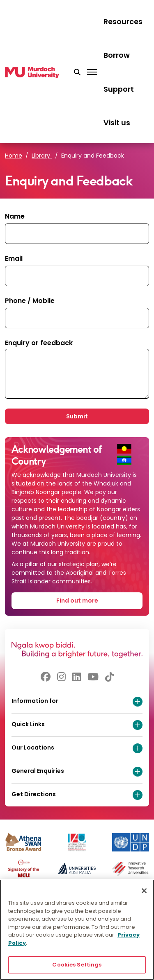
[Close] (144, 891)
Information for (77, 702)
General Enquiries (77, 772)
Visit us (117, 123)
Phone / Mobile (30, 301)
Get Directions (77, 795)
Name (15, 216)
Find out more (77, 601)
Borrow (117, 55)
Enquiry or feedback (39, 343)
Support (119, 89)
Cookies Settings (77, 965)
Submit (77, 416)
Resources (123, 22)
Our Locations (77, 748)
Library (42, 156)
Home (14, 156)
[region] (77, 930)
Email (14, 259)
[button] (77, 72)
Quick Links (77, 725)
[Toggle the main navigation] (92, 72)
